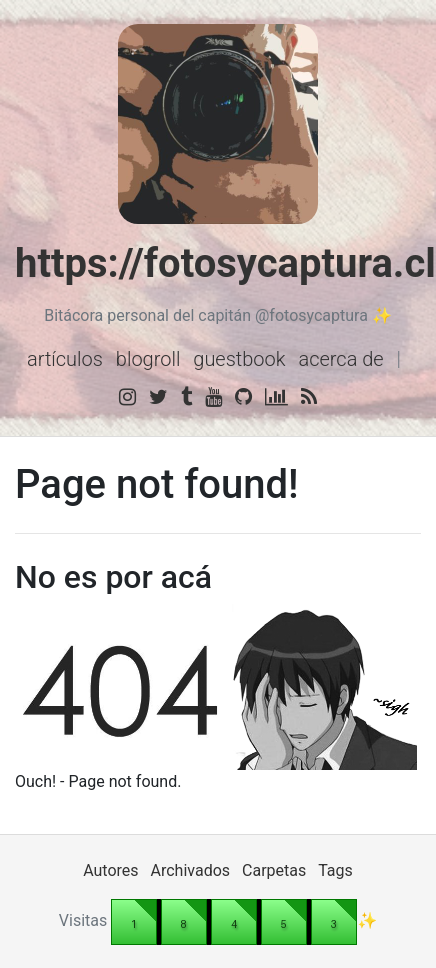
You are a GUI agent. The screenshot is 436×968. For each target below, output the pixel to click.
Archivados (191, 870)
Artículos (65, 359)
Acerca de (340, 359)
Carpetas (274, 870)
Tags (335, 870)
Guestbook (239, 359)
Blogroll (148, 359)
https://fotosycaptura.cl (225, 263)
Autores (110, 870)
